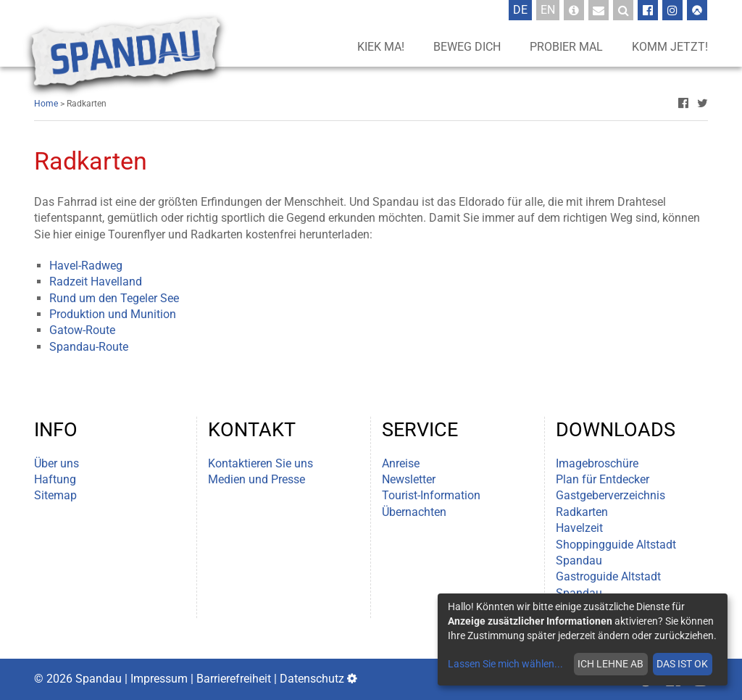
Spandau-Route (89, 347)
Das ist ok (682, 664)
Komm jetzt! (670, 47)
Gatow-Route (82, 330)
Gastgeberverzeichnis (610, 495)
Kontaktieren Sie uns (260, 463)
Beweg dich (467, 47)
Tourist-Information (431, 495)
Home (46, 104)
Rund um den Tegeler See (114, 298)
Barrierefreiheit (234, 679)
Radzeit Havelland (96, 282)
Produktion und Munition (113, 314)
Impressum (159, 679)
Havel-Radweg (86, 266)
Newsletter (409, 479)
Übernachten (414, 512)
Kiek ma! (381, 47)
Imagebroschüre (597, 463)
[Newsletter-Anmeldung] (599, 10)
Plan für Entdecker (603, 479)
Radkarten (582, 512)
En (550, 9)
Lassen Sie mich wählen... (505, 664)
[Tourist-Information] (574, 10)
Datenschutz (312, 679)
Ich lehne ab (610, 664)
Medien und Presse (257, 479)
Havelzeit (579, 528)
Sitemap (55, 495)
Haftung (55, 479)
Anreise (401, 463)
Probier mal (566, 47)
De (522, 9)
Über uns (57, 463)
